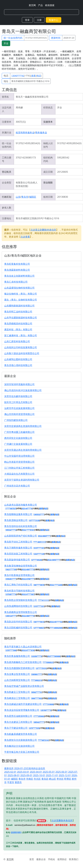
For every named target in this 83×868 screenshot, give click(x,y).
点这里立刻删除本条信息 (43, 230)
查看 (33, 76)
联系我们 (74, 859)
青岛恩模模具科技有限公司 (18, 324)
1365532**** (39, 514)
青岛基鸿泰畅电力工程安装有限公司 (23, 662)
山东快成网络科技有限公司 (18, 606)
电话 (6, 76)
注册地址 (7, 218)
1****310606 (48, 704)
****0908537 (48, 662)
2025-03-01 (23, 772)
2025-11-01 (52, 775)
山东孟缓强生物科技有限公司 (19, 288)
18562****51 (36, 692)
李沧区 (60, 779)
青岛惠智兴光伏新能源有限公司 (21, 740)
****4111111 (43, 600)
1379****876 (34, 728)
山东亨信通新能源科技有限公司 (21, 318)
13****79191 (41, 668)
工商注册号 (7, 159)
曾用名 (5, 97)
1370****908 (11, 650)
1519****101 (39, 548)
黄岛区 (45, 779)
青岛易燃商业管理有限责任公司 (21, 612)
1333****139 (39, 554)
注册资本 (7, 122)
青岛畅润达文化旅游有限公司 (19, 746)
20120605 (63, 172)
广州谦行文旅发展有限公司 (18, 444)
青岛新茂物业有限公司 (16, 520)
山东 (18, 197)
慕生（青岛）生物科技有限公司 (21, 300)
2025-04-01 (36, 772)
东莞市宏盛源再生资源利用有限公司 (23, 426)
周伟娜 (19, 107)
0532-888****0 (28, 616)
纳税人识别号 (48, 145)
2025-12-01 (65, 775)
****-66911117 (40, 542)
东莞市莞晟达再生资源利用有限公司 (23, 450)
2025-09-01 (26, 775)
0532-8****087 (28, 594)
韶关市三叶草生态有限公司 (18, 402)
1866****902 (36, 698)
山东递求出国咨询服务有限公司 (21, 505)
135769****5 (46, 710)
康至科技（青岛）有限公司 (18, 329)
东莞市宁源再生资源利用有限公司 (22, 480)
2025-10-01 (39, 775)
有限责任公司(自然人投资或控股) (27, 184)
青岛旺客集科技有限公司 (17, 264)
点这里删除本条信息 (62, 820)
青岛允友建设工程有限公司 (18, 722)
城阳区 (33, 197)
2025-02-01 (10, 772)
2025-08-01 (14, 775)
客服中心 (54, 20)
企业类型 (7, 183)
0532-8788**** (28, 579)
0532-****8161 (28, 530)
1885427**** (39, 722)
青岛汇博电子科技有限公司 (18, 585)
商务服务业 (41, 133)
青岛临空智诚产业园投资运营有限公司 (24, 686)
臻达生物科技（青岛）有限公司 (21, 294)
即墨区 (68, 779)
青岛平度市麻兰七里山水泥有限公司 (23, 647)
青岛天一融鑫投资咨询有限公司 (32, 97)
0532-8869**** (44, 536)
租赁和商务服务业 (25, 133)
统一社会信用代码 (13, 38)
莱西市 (18, 782)
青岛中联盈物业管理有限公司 (19, 575)
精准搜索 (50, 5)
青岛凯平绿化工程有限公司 (18, 542)
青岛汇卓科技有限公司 (16, 282)
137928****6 (11, 594)
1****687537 (11, 508)
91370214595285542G (36, 38)
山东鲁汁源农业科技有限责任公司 (22, 353)
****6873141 (43, 740)
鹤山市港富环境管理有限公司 (19, 462)
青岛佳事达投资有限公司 (17, 674)
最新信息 (9, 768)
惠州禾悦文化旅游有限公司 (18, 438)
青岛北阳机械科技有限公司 (18, 628)
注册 (39, 20)
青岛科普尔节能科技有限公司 (19, 591)
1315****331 (39, 606)
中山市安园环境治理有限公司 (19, 456)
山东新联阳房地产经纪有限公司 (21, 536)
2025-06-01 (62, 772)
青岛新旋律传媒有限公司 (17, 560)
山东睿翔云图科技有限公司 (18, 359)
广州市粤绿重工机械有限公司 (19, 432)
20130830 (63, 197)
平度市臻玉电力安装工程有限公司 (22, 752)
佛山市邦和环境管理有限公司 (19, 414)
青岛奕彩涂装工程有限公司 (18, 554)
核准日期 (48, 197)
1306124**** (11, 616)
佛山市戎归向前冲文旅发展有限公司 (23, 390)
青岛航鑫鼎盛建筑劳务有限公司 (21, 734)
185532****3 (11, 530)
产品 (40, 5)
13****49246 (36, 560)
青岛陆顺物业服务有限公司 (18, 514)
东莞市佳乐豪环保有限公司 (18, 396)
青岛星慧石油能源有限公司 (18, 716)
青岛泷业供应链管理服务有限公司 (22, 710)
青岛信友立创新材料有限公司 (19, 276)
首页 (32, 859)
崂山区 (53, 779)
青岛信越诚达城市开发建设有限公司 (23, 704)
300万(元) (21, 122)
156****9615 (39, 622)
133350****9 (36, 656)
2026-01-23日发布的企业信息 (30, 768)
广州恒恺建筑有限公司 (16, 420)
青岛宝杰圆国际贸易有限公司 (19, 668)
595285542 (63, 158)
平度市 (11, 782)
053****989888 (54, 656)
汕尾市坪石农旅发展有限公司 (19, 408)
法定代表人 (7, 109)
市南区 (30, 779)
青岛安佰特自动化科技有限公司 (21, 526)
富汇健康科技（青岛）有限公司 (21, 335)
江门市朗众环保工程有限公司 (19, 468)
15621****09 (11, 569)
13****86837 (39, 628)
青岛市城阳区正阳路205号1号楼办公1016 (30, 81)
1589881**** (36, 674)
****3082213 (36, 680)
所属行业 (7, 133)
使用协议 (62, 859)
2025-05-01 (49, 772)
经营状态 (48, 107)
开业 (6, 43)
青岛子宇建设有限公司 (16, 728)
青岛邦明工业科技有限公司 (18, 312)
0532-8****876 (28, 650)
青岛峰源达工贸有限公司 (17, 698)
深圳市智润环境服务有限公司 (19, 384)
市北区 (37, 779)
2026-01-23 (69, 38)
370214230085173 (26, 158)
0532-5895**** (54, 560)
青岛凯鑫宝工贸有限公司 (17, 692)
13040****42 (18, 76)
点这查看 (25, 237)
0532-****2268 (56, 585)
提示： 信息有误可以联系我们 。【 (29, 820)
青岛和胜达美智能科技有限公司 (21, 600)
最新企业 (41, 859)
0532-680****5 (28, 569)
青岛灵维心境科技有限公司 (18, 365)
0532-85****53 (56, 622)
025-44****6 (27, 508)
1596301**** (11, 579)
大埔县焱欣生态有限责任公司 (19, 474)
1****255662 (39, 716)
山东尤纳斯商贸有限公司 (17, 680)
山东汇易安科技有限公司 (17, 341)
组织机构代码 (48, 159)
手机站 (51, 859)
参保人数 (7, 208)
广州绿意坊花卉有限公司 (17, 486)
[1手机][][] (26, 76)
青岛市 (25, 197)
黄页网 (32, 5)
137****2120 (34, 520)
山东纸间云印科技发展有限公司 (21, 347)
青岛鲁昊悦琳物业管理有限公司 (21, 566)
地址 (6, 81)
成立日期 (48, 172)
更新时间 (56, 38)
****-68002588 (56, 628)
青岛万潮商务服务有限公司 (18, 548)
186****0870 (39, 585)
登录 (27, 20)
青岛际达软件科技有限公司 (18, 622)
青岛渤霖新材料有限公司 (17, 270)
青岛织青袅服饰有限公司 (17, 656)
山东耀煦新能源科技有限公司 (19, 306)
